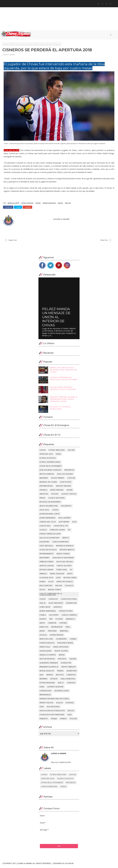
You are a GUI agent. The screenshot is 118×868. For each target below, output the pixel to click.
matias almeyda (47, 475)
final (68, 628)
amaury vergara (64, 487)
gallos (59, 703)
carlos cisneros (21, 45)
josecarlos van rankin (63, 559)
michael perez (70, 578)
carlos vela (45, 527)
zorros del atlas (48, 523)
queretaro (72, 672)
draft (70, 574)
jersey (42, 632)
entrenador (57, 628)
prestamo (52, 632)
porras (63, 719)
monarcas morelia (65, 547)
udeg (42, 688)
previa (42, 499)
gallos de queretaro (50, 539)
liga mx (58, 45)
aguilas (43, 636)
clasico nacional (57, 499)
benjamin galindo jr (49, 668)
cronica (44, 491)
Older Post (104, 241)
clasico (43, 531)
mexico (66, 539)
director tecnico (65, 582)
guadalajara (46, 652)
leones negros (57, 636)
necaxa (59, 586)
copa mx (71, 479)
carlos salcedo (64, 566)
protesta (62, 660)
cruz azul (44, 511)
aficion (55, 495)
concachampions (60, 543)
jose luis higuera (65, 475)
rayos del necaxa (65, 562)
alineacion (66, 664)
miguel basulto (47, 672)
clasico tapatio (69, 495)
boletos (60, 676)
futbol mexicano (41, 45)
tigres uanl (62, 570)
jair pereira (64, 523)
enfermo (44, 680)
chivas (31, 45)
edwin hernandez (48, 612)
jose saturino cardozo (51, 471)
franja (54, 719)
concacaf (53, 600)
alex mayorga (53, 707)
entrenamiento (47, 555)
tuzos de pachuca (48, 551)
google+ (28, 207)
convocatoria (66, 612)
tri (69, 531)
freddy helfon (46, 703)
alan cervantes (56, 604)
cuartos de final (69, 600)
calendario (61, 640)
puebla (43, 616)
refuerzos (69, 471)
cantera (63, 624)
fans (70, 715)
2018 (74, 523)
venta (42, 624)
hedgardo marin (65, 644)
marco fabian (63, 555)
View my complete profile (61, 763)
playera (59, 620)
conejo (73, 640)
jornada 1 (71, 620)
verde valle (45, 648)
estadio (54, 680)
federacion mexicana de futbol (54, 700)
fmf (51, 620)
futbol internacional (50, 463)
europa (43, 620)
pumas (43, 582)
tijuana (73, 660)
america (43, 574)
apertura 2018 (8, 45)
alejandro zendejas (49, 664)
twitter (18, 207)
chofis (55, 511)
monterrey (45, 559)
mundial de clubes (48, 483)
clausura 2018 (46, 578)
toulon (73, 719)
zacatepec (54, 616)
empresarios (45, 696)
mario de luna (46, 640)
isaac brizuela (46, 547)
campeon (52, 624)
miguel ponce (55, 590)
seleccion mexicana (49, 507)
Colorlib (69, 864)
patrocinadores (47, 684)
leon (58, 578)
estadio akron (46, 570)
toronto (71, 684)
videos (63, 788)
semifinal (64, 632)
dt (71, 570)
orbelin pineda (47, 562)
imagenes (44, 479)
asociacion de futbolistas (52, 711)
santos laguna (47, 566)
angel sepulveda (61, 648)
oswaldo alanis (57, 531)
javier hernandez (48, 519)
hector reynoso (47, 660)
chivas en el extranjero (51, 467)
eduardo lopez (62, 692)
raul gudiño (65, 519)
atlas (51, 582)
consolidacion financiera (52, 715)
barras (50, 676)
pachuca (69, 586)
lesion (51, 45)
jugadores (45, 543)
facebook (8, 207)
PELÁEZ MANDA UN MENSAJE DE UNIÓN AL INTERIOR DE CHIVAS (56, 318)
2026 (42, 707)
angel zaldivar (57, 574)
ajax (42, 676)
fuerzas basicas (47, 644)
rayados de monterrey (50, 503)
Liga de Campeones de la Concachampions (51, 595)
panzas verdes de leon (50, 535)
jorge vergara (57, 491)
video (58, 455)
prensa (60, 672)
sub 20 (43, 604)
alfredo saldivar (55, 688)
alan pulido (66, 483)
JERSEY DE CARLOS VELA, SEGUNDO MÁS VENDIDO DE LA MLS (64, 370)
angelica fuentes (48, 656)
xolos (42, 590)
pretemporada (46, 487)
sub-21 (61, 684)
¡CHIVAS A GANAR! (9, 55)
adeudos (58, 608)
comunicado (46, 692)
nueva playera (61, 652)
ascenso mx (71, 604)
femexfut (44, 719)
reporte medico (67, 551)
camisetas (71, 676)
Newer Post (13, 241)
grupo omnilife (68, 668)
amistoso (44, 495)
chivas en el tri (61, 527)
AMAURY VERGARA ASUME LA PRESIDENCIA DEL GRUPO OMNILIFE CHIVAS (64, 400)
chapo (43, 600)
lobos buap (45, 608)
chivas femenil (58, 479)
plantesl (70, 703)
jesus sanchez (46, 586)
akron (62, 656)
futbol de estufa (48, 459)
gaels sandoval (68, 680)
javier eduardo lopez (50, 515)
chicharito (66, 507)
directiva (44, 628)
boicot (71, 711)
